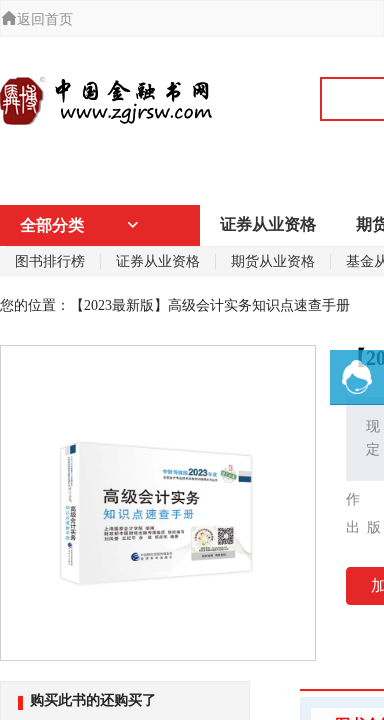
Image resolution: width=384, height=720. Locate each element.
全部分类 (80, 225)
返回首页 (37, 19)
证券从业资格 (268, 224)
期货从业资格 (273, 261)
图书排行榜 (50, 261)
